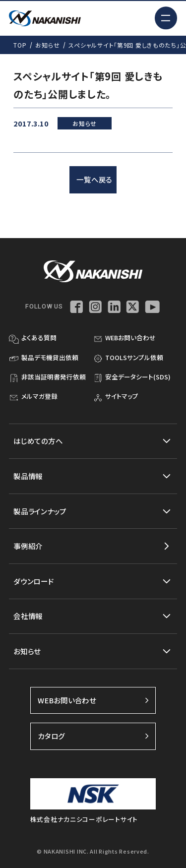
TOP (20, 45)
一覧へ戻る (94, 179)
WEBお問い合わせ (93, 700)
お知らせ (47, 45)
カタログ (93, 736)
